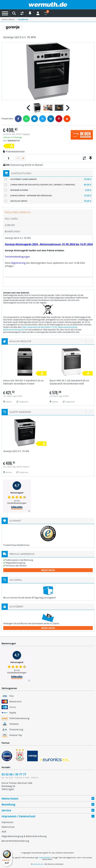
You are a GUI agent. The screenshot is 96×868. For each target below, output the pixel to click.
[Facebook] (18, 119)
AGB (4, 832)
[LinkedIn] (51, 119)
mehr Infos (48, 570)
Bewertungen (12, 231)
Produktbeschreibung (18, 212)
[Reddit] (67, 119)
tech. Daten (11, 219)
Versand (26, 134)
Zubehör (10, 225)
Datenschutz (8, 827)
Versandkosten (45, 857)
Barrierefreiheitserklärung (15, 841)
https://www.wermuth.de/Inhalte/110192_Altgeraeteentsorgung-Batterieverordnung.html (41, 328)
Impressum (7, 822)
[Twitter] (43, 119)
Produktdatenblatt (14, 152)
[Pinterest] (59, 119)
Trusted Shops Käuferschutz (16, 545)
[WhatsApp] (26, 119)
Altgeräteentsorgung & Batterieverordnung (24, 836)
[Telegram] (34, 119)
